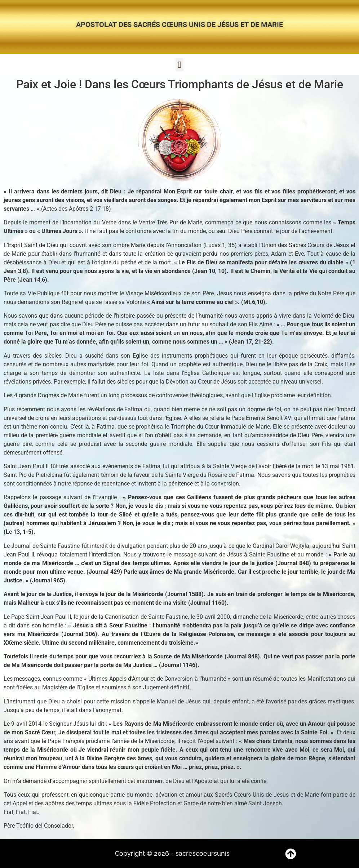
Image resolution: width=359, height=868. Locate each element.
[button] (179, 64)
